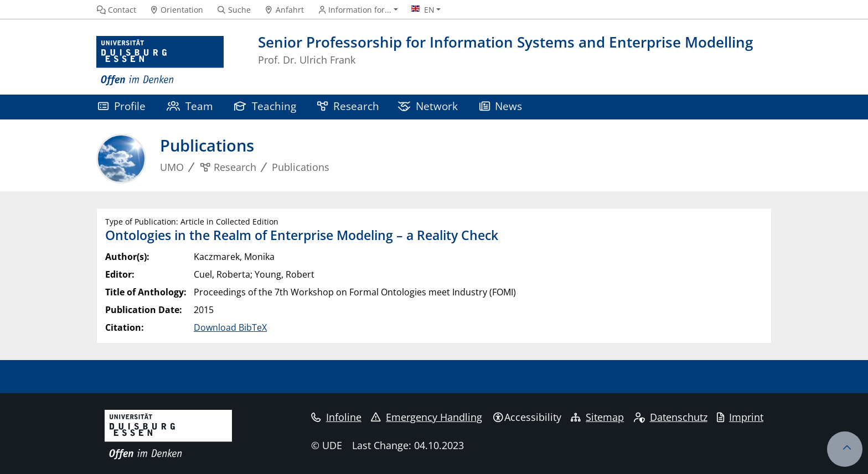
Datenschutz (671, 417)
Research (348, 106)
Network (428, 106)
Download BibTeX (230, 327)
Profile (122, 106)
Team (190, 106)
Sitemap (597, 417)
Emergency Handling (427, 417)
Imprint (740, 417)
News (501, 106)
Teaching (265, 106)
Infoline (336, 417)
